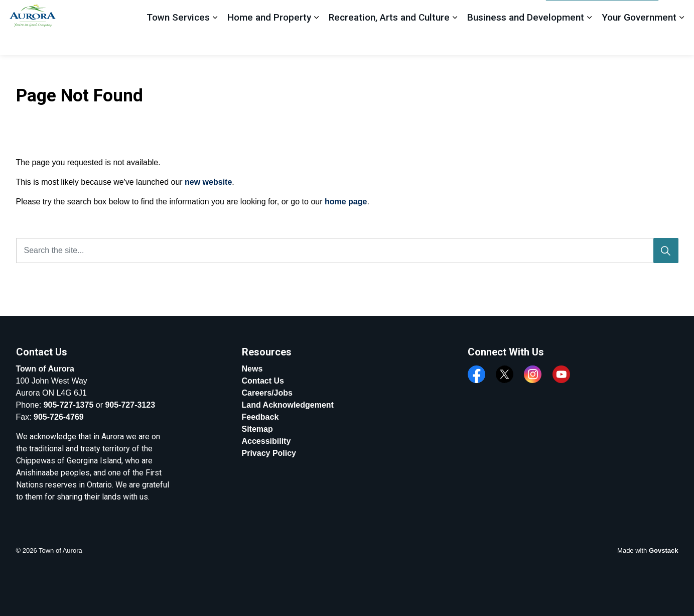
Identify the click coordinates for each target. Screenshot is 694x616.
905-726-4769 (59, 417)
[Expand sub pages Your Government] (681, 41)
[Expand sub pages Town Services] (215, 41)
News (252, 369)
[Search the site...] (347, 251)
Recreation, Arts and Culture (389, 41)
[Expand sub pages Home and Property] (316, 41)
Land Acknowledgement (288, 405)
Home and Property (269, 41)
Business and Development (526, 41)
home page (346, 202)
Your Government (639, 41)
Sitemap (257, 429)
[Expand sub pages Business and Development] (589, 41)
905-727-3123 (130, 405)
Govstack (664, 550)
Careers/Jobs (267, 393)
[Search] (666, 251)
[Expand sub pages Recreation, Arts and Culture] (455, 41)
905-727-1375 (69, 405)
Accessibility (266, 441)
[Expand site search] (676, 14)
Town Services (178, 41)
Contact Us (263, 381)
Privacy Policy (269, 453)
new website (208, 182)
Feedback (521, 14)
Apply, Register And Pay (602, 14)
